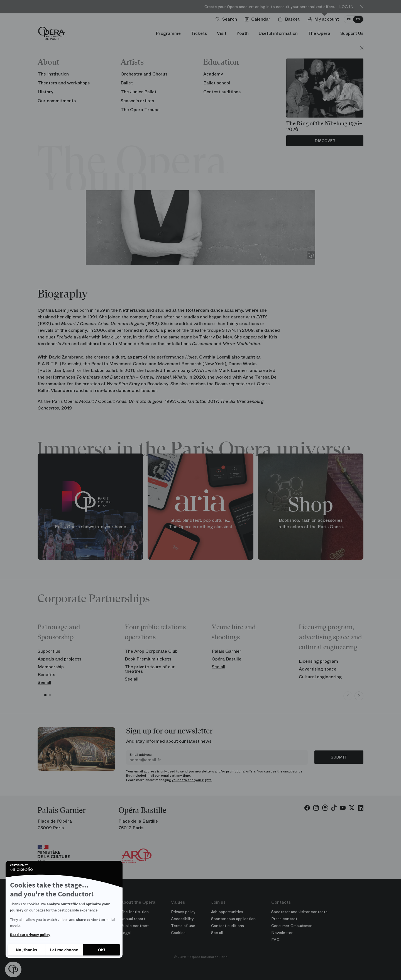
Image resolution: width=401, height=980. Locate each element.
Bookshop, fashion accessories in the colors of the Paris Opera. (311, 524)
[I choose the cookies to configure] (64, 950)
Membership (51, 667)
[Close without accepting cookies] (26, 950)
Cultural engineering (320, 677)
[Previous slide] (348, 696)
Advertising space (318, 669)
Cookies (178, 933)
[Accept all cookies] (102, 950)
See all (44, 682)
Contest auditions (228, 926)
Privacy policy (183, 912)
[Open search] (227, 19)
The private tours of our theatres (150, 669)
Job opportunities (227, 912)
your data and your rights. (192, 780)
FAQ (276, 940)
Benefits (46, 675)
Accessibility (182, 919)
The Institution (135, 912)
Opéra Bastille (227, 659)
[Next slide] (359, 696)
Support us (49, 651)
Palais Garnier (227, 651)
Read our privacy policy (30, 935)
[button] (13, 969)
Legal (126, 933)
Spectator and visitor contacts (299, 912)
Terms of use (183, 926)
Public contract (135, 926)
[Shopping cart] (290, 19)
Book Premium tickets (148, 659)
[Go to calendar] (259, 19)
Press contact (284, 919)
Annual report (133, 919)
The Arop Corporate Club (151, 651)
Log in (346, 7)
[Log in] (324, 19)
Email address (140, 755)
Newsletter (282, 933)
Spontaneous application (233, 919)
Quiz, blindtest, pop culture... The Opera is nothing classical (200, 524)
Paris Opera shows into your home (91, 526)
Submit (339, 757)
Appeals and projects (59, 659)
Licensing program (318, 661)
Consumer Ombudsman (292, 926)
